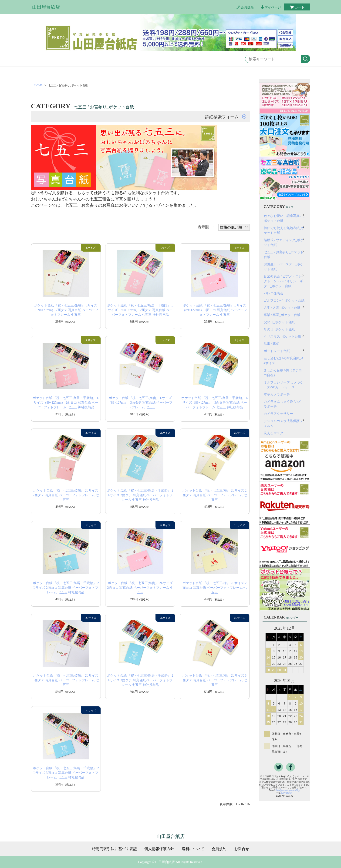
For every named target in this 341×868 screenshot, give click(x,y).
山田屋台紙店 (46, 7)
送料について (193, 849)
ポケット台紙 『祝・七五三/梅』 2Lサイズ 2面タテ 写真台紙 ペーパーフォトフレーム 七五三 (215, 495)
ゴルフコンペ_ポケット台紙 (284, 301)
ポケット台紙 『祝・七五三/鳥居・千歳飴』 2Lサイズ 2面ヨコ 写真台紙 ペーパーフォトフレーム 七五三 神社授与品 (66, 588)
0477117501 (287, 793)
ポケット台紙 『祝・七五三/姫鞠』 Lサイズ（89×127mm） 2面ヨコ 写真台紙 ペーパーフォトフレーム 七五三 (215, 310)
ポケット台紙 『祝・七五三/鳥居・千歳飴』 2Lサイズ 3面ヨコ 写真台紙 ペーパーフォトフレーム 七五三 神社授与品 (66, 773)
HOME (39, 85)
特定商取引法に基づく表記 (115, 849)
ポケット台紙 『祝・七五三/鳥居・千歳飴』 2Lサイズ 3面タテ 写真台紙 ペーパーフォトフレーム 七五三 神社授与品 (140, 680)
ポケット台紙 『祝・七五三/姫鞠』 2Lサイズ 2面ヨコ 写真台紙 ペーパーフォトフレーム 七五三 (140, 588)
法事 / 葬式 (272, 344)
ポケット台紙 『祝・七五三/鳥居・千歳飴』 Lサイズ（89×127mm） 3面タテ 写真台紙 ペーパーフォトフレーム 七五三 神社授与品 (214, 403)
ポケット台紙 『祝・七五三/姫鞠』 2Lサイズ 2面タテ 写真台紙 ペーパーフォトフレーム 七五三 (66, 495)
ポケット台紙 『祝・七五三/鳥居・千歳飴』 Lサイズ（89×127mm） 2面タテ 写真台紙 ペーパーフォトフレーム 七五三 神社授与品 (140, 310)
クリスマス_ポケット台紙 (282, 337)
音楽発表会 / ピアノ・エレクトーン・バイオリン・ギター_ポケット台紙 (283, 281)
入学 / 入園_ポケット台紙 (282, 308)
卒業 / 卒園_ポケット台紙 (282, 315)
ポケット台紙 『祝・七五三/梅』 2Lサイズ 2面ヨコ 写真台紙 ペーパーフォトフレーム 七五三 (215, 588)
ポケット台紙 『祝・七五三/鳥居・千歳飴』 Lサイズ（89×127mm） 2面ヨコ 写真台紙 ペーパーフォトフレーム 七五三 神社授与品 (66, 403)
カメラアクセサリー (278, 414)
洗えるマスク (273, 433)
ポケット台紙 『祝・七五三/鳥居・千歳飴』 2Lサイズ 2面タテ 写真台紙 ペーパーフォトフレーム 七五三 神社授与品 (140, 495)
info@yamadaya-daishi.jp (288, 790)
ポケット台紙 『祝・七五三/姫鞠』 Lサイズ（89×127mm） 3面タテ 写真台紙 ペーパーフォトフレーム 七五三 (140, 403)
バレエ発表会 (273, 293)
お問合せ (242, 849)
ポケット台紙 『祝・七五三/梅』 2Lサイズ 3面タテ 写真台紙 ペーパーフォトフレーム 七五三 (215, 680)
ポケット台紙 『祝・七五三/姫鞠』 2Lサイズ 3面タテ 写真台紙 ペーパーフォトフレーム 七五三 (66, 680)
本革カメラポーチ (277, 394)
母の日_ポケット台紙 (279, 329)
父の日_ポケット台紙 (279, 322)
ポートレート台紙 (277, 351)
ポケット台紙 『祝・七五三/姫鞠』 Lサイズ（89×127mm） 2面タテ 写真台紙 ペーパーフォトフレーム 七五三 (66, 310)
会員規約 (219, 849)
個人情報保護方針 (159, 849)
